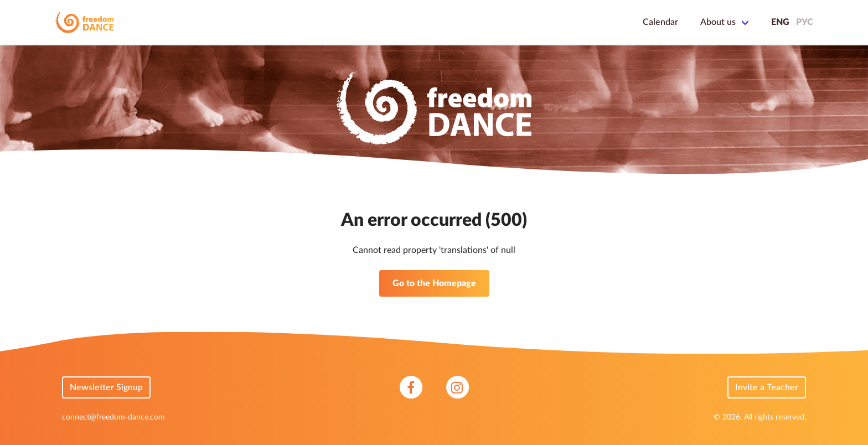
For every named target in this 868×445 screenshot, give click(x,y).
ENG (780, 22)
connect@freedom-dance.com (113, 417)
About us (718, 22)
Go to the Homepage (434, 283)
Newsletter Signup (106, 387)
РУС (804, 22)
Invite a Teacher (767, 387)
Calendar (660, 22)
